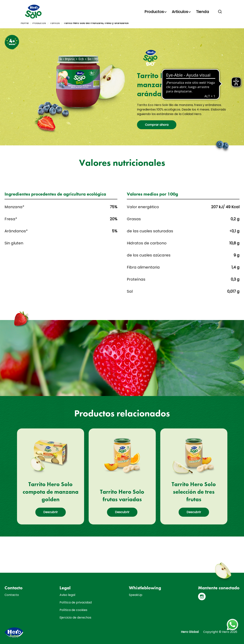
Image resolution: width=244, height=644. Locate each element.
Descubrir (51, 512)
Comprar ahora (157, 125)
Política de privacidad (76, 602)
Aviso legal (67, 595)
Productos (154, 12)
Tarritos (55, 23)
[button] (220, 12)
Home (25, 23)
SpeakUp (136, 595)
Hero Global (190, 632)
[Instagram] (202, 596)
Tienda (203, 12)
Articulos (180, 12)
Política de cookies (73, 610)
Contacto (12, 595)
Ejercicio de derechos (75, 618)
